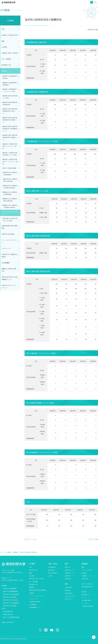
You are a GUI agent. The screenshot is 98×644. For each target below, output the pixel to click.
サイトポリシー (86, 603)
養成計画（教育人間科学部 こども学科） (10, 97)
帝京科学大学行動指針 (8, 234)
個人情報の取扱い (87, 600)
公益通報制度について (35, 607)
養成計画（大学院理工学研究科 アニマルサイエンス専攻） (10, 162)
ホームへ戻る (33, 539)
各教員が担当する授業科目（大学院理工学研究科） (10, 187)
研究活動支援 (69, 593)
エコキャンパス (6, 248)
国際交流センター (70, 576)
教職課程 (4, 71)
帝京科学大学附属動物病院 (10, 591)
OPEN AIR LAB (70, 596)
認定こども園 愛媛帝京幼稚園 (11, 617)
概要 (83, 567)
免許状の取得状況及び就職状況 (10, 213)
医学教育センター (70, 573)
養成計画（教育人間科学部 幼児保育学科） (10, 103)
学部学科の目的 (33, 570)
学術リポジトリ (69, 599)
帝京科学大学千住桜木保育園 (11, 594)
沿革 (3, 29)
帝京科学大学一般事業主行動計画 (9, 256)
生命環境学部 (52, 567)
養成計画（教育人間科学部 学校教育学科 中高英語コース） (10, 137)
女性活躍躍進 (6, 263)
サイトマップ (85, 598)
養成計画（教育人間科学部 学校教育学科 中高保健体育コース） (10, 129)
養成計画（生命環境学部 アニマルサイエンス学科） (10, 90)
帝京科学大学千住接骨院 (10, 606)
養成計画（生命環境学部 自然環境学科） (10, 84)
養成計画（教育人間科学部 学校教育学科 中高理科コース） (10, 120)
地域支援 (84, 573)
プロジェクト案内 (87, 570)
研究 (66, 584)
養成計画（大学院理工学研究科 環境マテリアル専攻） (10, 154)
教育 (66, 564)
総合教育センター (70, 570)
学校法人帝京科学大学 (8, 622)
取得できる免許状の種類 (9, 168)
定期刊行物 (68, 579)
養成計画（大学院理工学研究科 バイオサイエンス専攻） (10, 146)
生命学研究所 (69, 588)
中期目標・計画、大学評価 (9, 53)
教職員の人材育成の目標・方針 (9, 270)
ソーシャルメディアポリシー (9, 241)
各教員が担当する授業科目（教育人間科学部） (10, 180)
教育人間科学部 (52, 573)
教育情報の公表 (6, 65)
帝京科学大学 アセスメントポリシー (9, 287)
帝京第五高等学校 (8, 614)
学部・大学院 (53, 564)
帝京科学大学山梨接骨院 (10, 597)
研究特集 (67, 590)
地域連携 (85, 564)
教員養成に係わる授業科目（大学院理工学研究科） (10, 206)
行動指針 (31, 593)
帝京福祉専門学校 (8, 611)
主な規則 (4, 47)
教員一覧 (67, 567)
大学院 (50, 576)
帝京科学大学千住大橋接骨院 (11, 603)
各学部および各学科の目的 (9, 35)
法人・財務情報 (6, 59)
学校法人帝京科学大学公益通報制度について (9, 278)
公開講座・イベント (87, 576)
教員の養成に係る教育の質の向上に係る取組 (10, 219)
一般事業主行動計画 (35, 602)
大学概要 (10, 21)
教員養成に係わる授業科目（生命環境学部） (10, 193)
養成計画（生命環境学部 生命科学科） (10, 77)
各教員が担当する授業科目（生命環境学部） (10, 174)
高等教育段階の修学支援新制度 (9, 227)
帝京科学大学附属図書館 (10, 589)
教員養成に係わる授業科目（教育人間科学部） (10, 200)
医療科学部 (51, 570)
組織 (3, 41)
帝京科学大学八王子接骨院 (10, 600)
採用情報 (84, 592)
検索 (92, 2)
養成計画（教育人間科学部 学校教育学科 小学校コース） (10, 111)
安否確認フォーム (87, 595)
